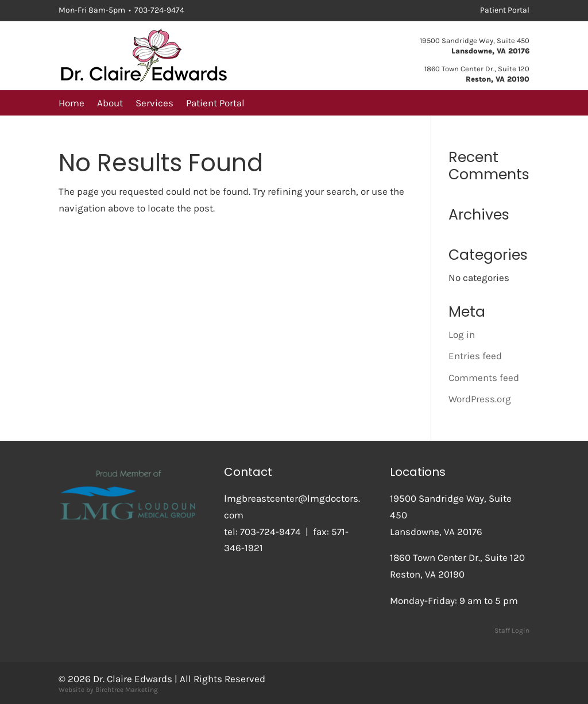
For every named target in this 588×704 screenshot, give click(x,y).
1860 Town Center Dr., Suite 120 (477, 69)
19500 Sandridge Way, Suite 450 (475, 41)
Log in (462, 334)
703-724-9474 (270, 532)
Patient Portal (215, 104)
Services (154, 104)
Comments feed (484, 378)
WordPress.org (480, 399)
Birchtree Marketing (127, 690)
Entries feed (475, 356)
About (110, 104)
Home (71, 104)
